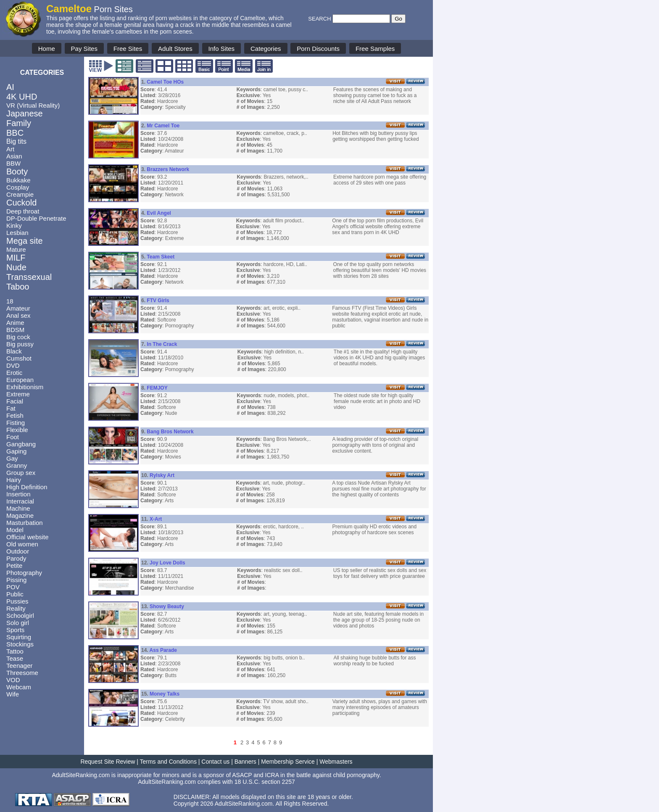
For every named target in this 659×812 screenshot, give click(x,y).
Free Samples (375, 49)
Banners (245, 762)
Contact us (215, 762)
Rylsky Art (162, 475)
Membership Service (288, 762)
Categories (266, 49)
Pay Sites (84, 49)
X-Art (156, 519)
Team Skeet (161, 257)
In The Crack (162, 344)
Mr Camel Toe (163, 126)
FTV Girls (158, 301)
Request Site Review (108, 762)
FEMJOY (157, 388)
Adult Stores (175, 49)
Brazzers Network (168, 169)
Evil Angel (159, 213)
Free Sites (128, 49)
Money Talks (165, 694)
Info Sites (222, 49)
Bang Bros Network (170, 432)
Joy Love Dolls (167, 563)
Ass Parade (163, 650)
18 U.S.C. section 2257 (265, 782)
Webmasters (336, 762)
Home (47, 49)
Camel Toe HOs (165, 82)
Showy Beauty (167, 606)
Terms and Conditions (168, 762)
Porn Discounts (318, 49)
